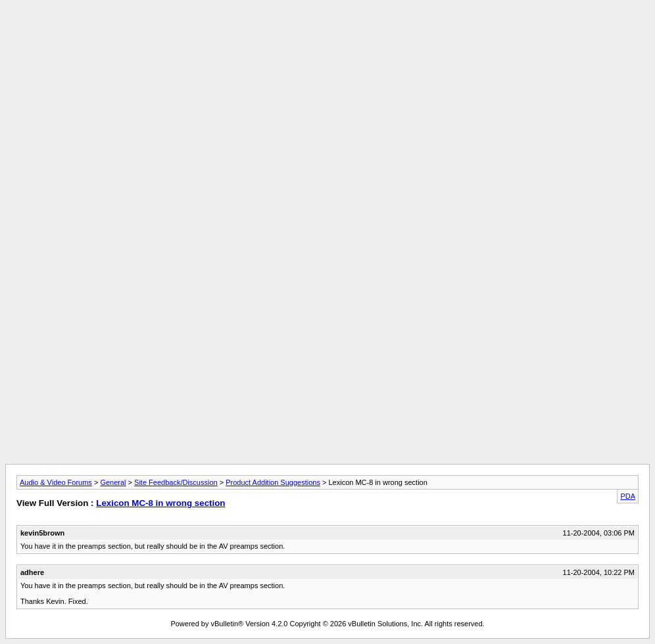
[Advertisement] (327, 35)
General (113, 482)
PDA (628, 496)
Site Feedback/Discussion (176, 482)
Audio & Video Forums (56, 482)
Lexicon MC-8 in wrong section (160, 503)
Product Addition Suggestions (273, 482)
